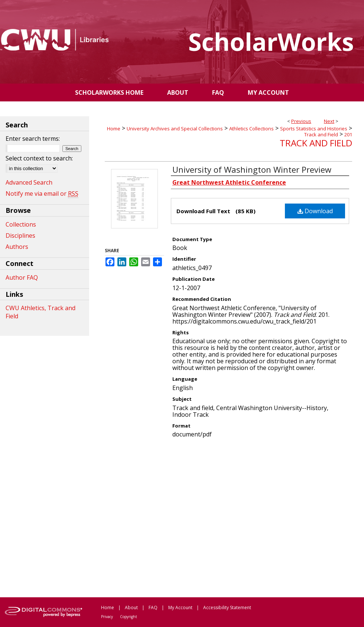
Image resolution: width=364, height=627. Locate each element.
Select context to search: (39, 158)
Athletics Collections (251, 129)
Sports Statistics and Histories (314, 129)
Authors (17, 247)
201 (348, 134)
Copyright (129, 617)
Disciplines (20, 235)
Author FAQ (22, 277)
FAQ (153, 607)
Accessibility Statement (227, 607)
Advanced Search (29, 182)
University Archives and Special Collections (175, 129)
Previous (301, 121)
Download (315, 211)
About (131, 607)
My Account (180, 607)
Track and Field (321, 134)
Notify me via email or (42, 194)
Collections (21, 224)
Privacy (107, 617)
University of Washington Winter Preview (252, 169)
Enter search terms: (33, 139)
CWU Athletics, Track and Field (40, 312)
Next (329, 121)
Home (114, 129)
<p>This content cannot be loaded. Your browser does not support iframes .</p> (228, 517)
